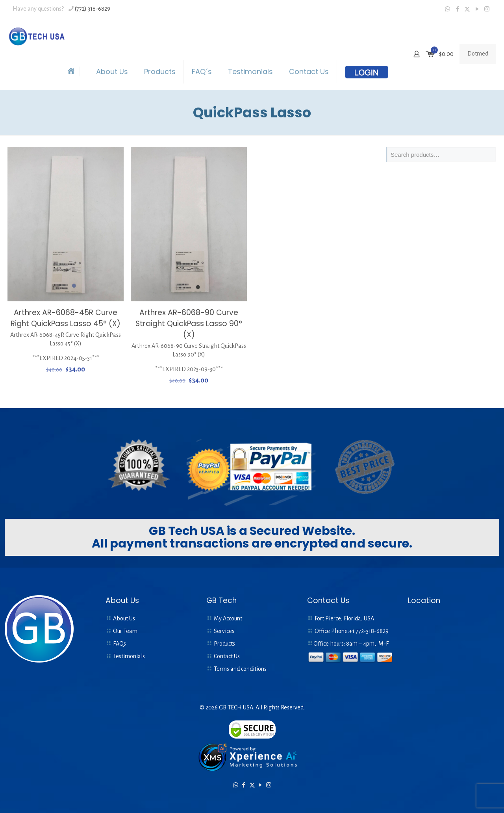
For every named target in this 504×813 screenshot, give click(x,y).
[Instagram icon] (487, 9)
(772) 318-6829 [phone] (93, 9)
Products (224, 644)
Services (224, 631)
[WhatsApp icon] (447, 9)
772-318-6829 (372, 631)
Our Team (125, 631)
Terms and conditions (240, 669)
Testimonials (129, 656)
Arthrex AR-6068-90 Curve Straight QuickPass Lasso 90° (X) (189, 324)
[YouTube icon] (477, 9)
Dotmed (478, 54)
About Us (124, 618)
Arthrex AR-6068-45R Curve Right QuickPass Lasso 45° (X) (66, 318)
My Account (228, 618)
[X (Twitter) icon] (467, 9)
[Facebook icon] (457, 9)
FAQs (120, 644)
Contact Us (227, 656)
